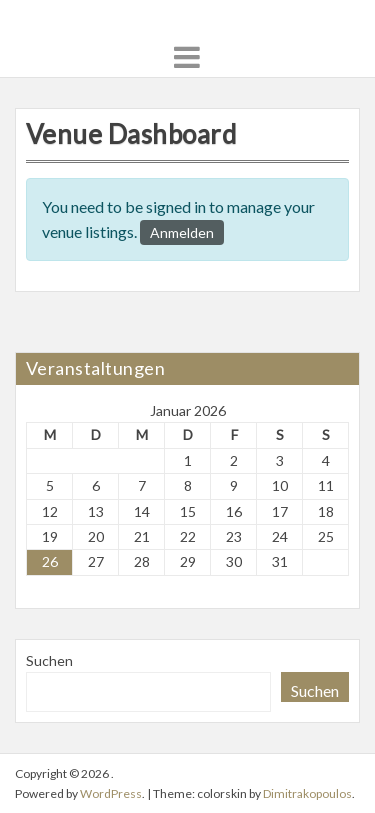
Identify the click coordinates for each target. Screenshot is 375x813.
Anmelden (182, 232)
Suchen (49, 660)
